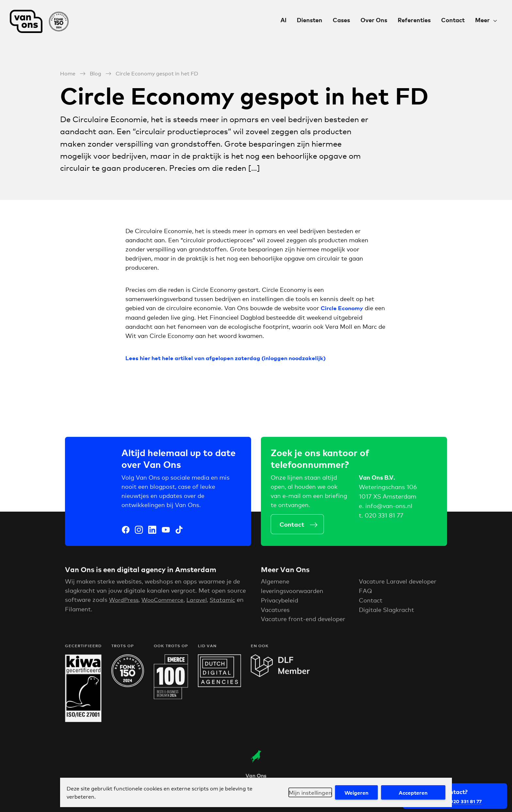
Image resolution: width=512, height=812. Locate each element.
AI (283, 20)
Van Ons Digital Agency (39, 21)
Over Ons (374, 20)
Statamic (227, 601)
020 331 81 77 (384, 516)
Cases (341, 20)
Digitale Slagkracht (386, 611)
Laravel (201, 601)
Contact (453, 20)
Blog (96, 73)
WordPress (125, 601)
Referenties (414, 20)
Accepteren (412, 792)
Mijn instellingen (304, 792)
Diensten (310, 20)
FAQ (365, 592)
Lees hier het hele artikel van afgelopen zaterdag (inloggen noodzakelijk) (228, 357)
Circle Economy (343, 307)
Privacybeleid (280, 601)
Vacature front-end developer (303, 620)
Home (68, 73)
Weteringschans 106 (388, 488)
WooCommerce (165, 601)
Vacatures (275, 611)
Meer (482, 20)
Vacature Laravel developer (398, 582)
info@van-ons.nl (389, 506)
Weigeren (353, 792)
